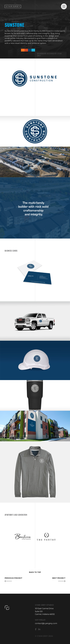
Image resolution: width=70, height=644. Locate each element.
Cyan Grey (13, 6)
